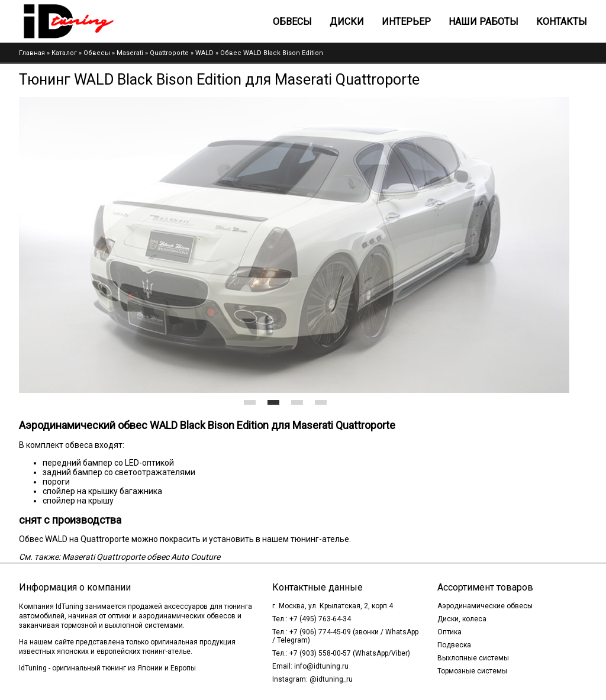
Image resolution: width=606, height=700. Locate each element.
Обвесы (292, 22)
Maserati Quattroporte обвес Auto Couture (141, 557)
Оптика (449, 632)
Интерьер (406, 22)
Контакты (562, 22)
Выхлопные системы (473, 658)
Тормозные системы (472, 671)
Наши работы (483, 22)
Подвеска (454, 645)
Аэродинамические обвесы (485, 606)
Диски (347, 22)
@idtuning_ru (331, 679)
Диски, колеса (462, 619)
